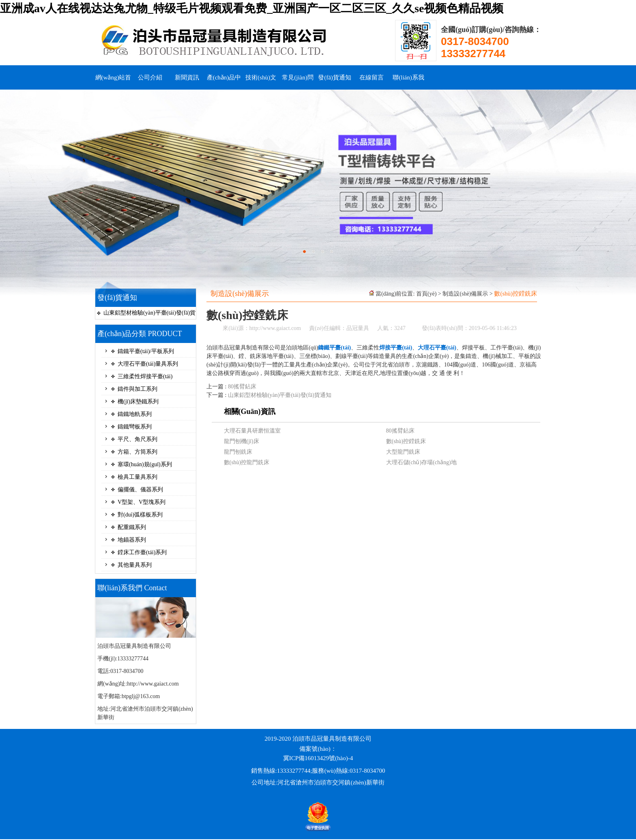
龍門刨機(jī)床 (242, 441)
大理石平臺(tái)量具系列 (148, 364)
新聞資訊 (187, 77)
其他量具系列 (135, 565)
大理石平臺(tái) (437, 348)
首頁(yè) (427, 294)
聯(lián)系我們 (408, 82)
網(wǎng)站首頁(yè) (113, 82)
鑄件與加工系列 (138, 389)
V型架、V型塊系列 (142, 502)
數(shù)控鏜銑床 (406, 441)
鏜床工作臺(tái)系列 (142, 552)
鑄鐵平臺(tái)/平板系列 (146, 351)
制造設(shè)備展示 (465, 294)
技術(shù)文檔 (261, 82)
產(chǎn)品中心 (224, 82)
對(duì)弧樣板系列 (140, 515)
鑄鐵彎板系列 (135, 427)
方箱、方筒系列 (138, 452)
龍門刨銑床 (238, 452)
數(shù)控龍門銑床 (247, 462)
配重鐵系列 (132, 527)
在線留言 (372, 77)
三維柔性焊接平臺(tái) (145, 376)
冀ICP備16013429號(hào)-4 (318, 758)
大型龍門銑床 (403, 452)
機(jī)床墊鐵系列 (138, 402)
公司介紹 (150, 77)
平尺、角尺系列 (138, 439)
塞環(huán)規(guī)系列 (145, 464)
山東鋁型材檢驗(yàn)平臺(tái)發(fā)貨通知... (149, 314)
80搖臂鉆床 (242, 387)
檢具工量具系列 (138, 477)
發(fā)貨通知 (335, 77)
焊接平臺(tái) (396, 348)
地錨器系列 (132, 540)
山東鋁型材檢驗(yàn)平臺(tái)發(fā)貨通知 (280, 395)
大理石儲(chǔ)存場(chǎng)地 (421, 462)
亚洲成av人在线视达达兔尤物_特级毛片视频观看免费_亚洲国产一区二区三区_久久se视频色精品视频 (252, 8)
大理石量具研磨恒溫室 (252, 431)
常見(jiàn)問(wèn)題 (298, 82)
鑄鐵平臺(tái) (334, 348)
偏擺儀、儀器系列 (140, 490)
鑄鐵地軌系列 (135, 414)
